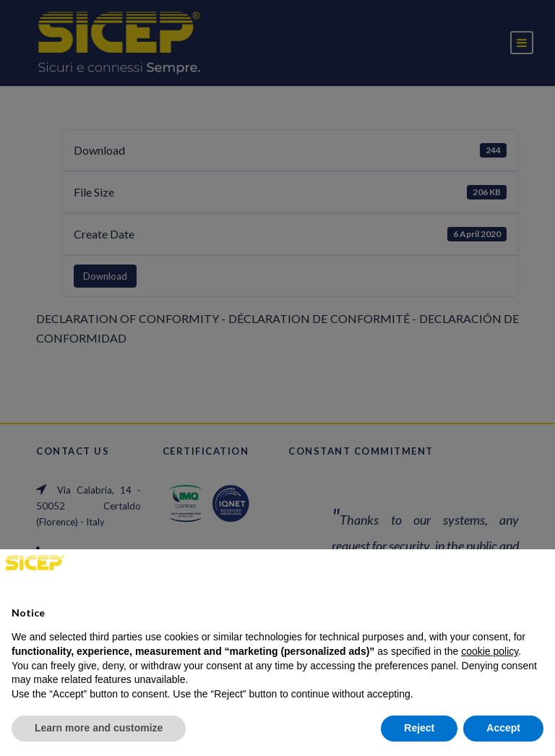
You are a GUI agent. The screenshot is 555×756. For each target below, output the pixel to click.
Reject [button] (419, 728)
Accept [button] (503, 728)
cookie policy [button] (490, 651)
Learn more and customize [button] (99, 728)
